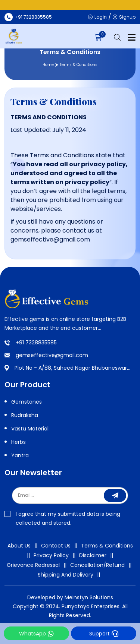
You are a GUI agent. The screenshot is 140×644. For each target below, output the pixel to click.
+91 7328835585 (36, 342)
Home (48, 65)
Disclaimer (93, 555)
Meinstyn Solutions (89, 597)
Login (97, 17)
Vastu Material (30, 429)
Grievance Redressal (33, 565)
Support (104, 633)
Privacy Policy (51, 555)
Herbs (18, 442)
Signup (124, 17)
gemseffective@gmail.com (52, 355)
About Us (19, 546)
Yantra (20, 455)
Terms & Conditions (107, 546)
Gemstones (27, 402)
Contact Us (56, 546)
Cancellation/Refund (97, 565)
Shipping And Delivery (66, 575)
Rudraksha (25, 415)
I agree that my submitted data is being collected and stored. (62, 518)
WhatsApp (36, 633)
